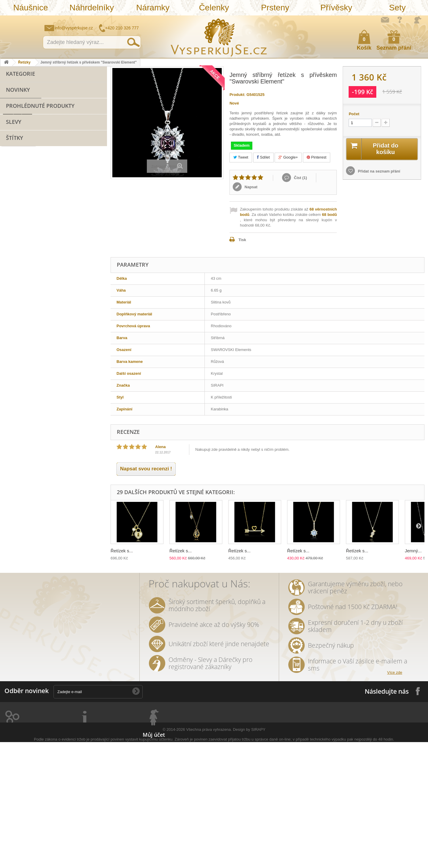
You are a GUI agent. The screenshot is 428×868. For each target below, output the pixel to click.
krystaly (33, 435)
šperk (19, 384)
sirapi (9, 408)
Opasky (13, 197)
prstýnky (12, 515)
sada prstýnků (65, 506)
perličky (56, 479)
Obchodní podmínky (90, 752)
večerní (30, 488)
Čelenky (214, 8)
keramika (59, 497)
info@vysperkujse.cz (74, 28)
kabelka (11, 435)
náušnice (44, 417)
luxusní (78, 426)
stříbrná (50, 542)
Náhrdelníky (92, 8)
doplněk (91, 471)
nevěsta (44, 533)
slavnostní (73, 435)
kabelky (59, 453)
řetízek (90, 417)
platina (61, 462)
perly (97, 497)
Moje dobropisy (157, 760)
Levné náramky (20, 160)
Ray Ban (12, 453)
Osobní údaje (155, 775)
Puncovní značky (87, 822)
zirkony (38, 426)
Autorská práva (85, 806)
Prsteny (275, 8)
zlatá (81, 524)
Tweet (241, 157)
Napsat (250, 187)
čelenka (37, 506)
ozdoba (34, 524)
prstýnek (94, 506)
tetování (35, 515)
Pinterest (317, 157)
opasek (33, 551)
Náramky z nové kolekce (28, 151)
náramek (20, 398)
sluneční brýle (17, 444)
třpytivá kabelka (62, 551)
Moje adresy (154, 767)
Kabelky (13, 188)
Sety (397, 8)
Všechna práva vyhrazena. (209, 855)
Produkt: (237, 95)
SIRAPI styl (77, 399)
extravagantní (17, 533)
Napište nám (385, 20)
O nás (77, 760)
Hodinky (13, 225)
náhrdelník (80, 479)
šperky (58, 426)
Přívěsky (336, 8)
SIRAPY (258, 855)
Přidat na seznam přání (378, 171)
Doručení (80, 791)
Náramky (153, 8)
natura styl (75, 542)
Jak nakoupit (83, 767)
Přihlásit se (418, 20)
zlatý (44, 462)
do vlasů (12, 524)
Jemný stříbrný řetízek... (62, 274)
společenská (87, 462)
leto (48, 488)
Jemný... (413, 551)
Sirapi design (16, 417)
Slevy (14, 305)
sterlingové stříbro (67, 408)
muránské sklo (18, 462)
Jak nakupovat (400, 20)
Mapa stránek (84, 829)
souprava (27, 542)
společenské (16, 471)
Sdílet (263, 157)
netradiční (47, 444)
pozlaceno (14, 426)
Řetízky (24, 62)
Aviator (57, 515)
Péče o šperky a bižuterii (94, 798)
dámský (11, 551)
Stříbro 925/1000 (21, 179)
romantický (66, 471)
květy (79, 497)
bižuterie (51, 399)
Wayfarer (67, 533)
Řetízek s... (122, 551)
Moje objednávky (158, 744)
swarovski (73, 444)
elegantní (36, 453)
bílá (8, 542)
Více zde (395, 672)
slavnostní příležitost (23, 497)
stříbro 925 (33, 408)
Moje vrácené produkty (164, 752)
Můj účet (154, 735)
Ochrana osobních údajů (94, 775)
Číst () (300, 178)
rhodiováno (59, 524)
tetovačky (13, 506)
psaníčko (68, 488)
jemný (10, 488)
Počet (354, 114)
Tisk (242, 240)
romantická (81, 515)
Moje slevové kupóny (162, 783)
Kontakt (78, 814)
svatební (68, 417)
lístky (97, 542)
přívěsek (55, 385)
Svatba (12, 215)
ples (52, 435)
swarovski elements (23, 479)
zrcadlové (92, 533)
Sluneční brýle (19, 169)
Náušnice (30, 8)
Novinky (18, 237)
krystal (42, 471)
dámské (81, 453)
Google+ (288, 157)
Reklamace (81, 783)
